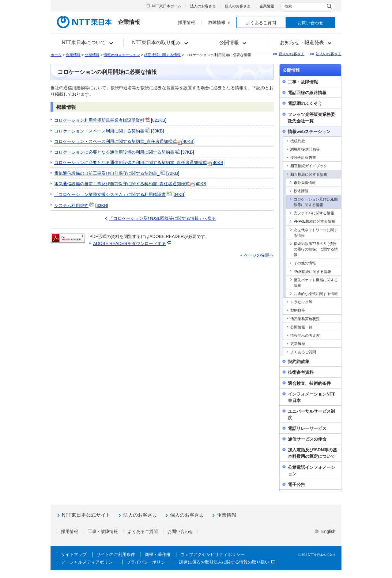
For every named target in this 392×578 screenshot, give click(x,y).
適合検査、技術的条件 (309, 383)
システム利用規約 (81, 205)
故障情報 (219, 22)
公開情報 (92, 55)
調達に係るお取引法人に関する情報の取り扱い (227, 562)
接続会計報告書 (303, 158)
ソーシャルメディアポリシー (89, 562)
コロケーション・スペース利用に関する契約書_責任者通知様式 (124, 141)
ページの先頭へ (259, 255)
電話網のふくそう (305, 103)
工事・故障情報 (303, 82)
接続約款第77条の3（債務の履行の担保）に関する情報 (316, 249)
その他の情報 (305, 263)
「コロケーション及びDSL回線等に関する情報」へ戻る (162, 218)
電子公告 (296, 484)
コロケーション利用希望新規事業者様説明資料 (110, 120)
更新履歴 (298, 344)
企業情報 (267, 6)
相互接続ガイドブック (309, 166)
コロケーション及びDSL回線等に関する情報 (316, 202)
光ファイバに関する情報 (314, 213)
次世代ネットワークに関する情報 (316, 233)
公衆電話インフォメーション (311, 471)
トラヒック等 (301, 302)
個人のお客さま (238, 6)
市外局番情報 (305, 183)
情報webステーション (122, 55)
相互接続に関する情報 (162, 55)
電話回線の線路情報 (307, 93)
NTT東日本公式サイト (86, 515)
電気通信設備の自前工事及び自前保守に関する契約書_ (117, 173)
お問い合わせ (311, 23)
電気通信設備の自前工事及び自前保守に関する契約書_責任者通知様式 (131, 184)
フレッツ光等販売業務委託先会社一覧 (311, 118)
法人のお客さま (203, 6)
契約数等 (298, 310)
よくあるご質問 (261, 23)
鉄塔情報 (301, 191)
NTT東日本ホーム (167, 6)
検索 (288, 6)
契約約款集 (299, 362)
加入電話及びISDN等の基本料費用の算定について (312, 453)
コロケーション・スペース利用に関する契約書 (109, 131)
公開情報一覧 (301, 327)
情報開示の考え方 (305, 335)
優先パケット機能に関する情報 (316, 283)
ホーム (56, 55)
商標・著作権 (158, 554)
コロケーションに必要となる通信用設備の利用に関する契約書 (124, 152)
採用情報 (187, 22)
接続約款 (298, 141)
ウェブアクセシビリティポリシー (213, 554)
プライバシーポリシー (148, 562)
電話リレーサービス (307, 428)
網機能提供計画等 (305, 149)
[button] (87, 43)
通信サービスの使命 (307, 439)
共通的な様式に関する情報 (316, 294)
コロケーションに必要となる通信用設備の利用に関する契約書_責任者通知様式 (139, 163)
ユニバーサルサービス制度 (311, 414)
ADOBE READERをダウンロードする (133, 243)
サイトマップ (74, 554)
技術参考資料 (301, 372)
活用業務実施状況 (305, 319)
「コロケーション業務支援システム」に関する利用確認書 (120, 194)
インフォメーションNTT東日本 (311, 397)
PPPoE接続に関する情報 (314, 221)
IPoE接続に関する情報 (312, 272)
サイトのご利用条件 (116, 554)
